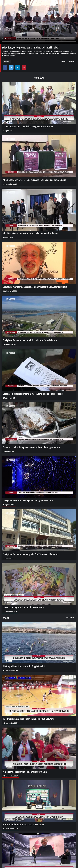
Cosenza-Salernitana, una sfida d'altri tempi (24, 824)
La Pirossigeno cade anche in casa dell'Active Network (29, 719)
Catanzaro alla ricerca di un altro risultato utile (25, 772)
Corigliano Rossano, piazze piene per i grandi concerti (28, 500)
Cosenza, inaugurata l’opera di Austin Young (23, 607)
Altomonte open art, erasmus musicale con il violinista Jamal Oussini (35, 180)
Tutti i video (71, 618)
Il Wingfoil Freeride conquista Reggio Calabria (25, 666)
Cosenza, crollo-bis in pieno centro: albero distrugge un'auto (31, 447)
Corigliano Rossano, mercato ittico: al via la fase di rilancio (30, 340)
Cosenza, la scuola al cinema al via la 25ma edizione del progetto (33, 394)
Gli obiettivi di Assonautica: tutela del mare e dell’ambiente (30, 233)
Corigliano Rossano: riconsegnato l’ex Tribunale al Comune (30, 554)
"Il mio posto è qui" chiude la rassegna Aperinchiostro (28, 126)
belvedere (72, 61)
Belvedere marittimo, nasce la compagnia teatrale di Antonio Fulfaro (35, 287)
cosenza (64, 61)
